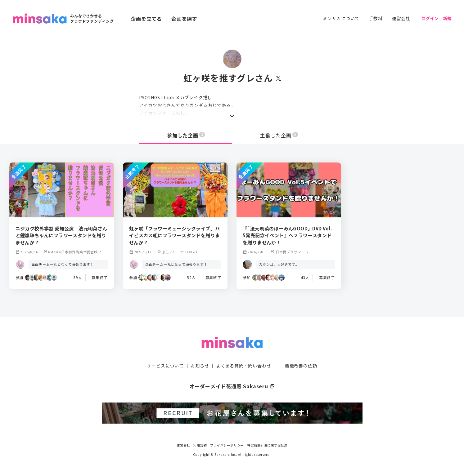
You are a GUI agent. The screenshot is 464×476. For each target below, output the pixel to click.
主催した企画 (279, 135)
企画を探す (184, 19)
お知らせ (200, 366)
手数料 (376, 18)
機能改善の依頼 (301, 366)
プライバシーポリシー (227, 445)
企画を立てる (146, 19)
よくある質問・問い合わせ (244, 366)
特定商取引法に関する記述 (267, 445)
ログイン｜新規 (436, 18)
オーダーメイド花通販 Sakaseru (232, 386)
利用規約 (200, 445)
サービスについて (165, 366)
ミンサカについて (341, 18)
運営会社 (401, 18)
